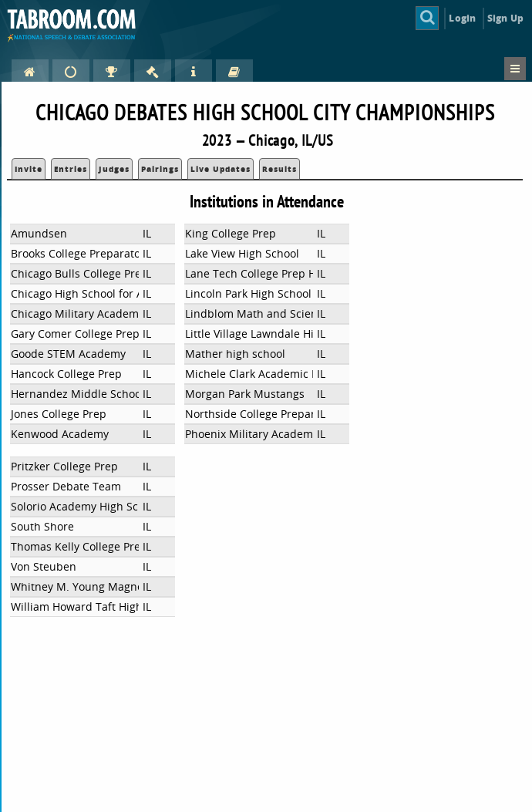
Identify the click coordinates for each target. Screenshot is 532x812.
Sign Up (505, 18)
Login (462, 18)
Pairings (160, 169)
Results (279, 169)
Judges (114, 169)
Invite (29, 169)
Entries (71, 169)
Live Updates (221, 169)
